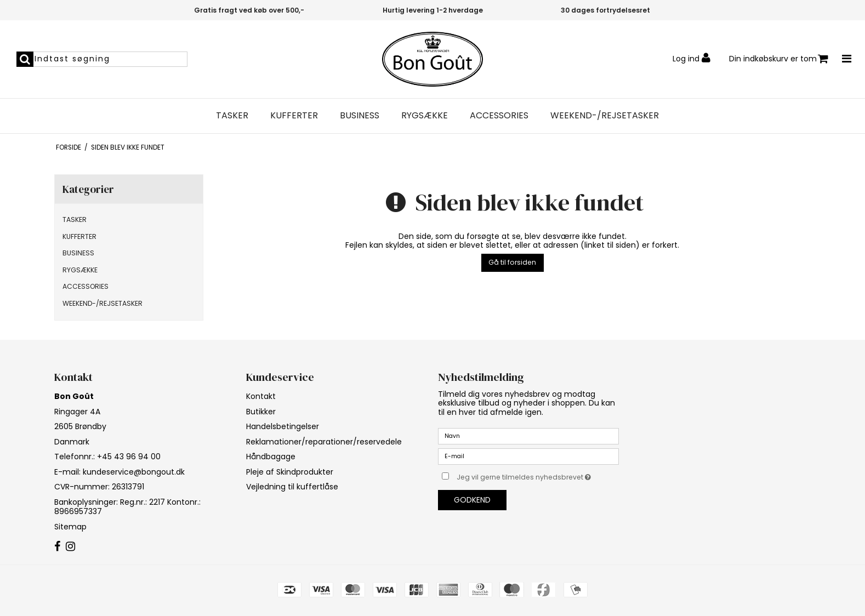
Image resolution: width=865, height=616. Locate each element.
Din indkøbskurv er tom (779, 59)
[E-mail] (528, 456)
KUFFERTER (294, 116)
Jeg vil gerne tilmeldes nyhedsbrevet (538, 475)
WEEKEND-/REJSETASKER (605, 116)
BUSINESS (360, 116)
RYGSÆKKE (425, 116)
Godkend (472, 500)
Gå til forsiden (512, 262)
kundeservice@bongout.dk (134, 472)
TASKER (232, 116)
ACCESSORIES (499, 116)
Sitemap (70, 527)
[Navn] (528, 436)
